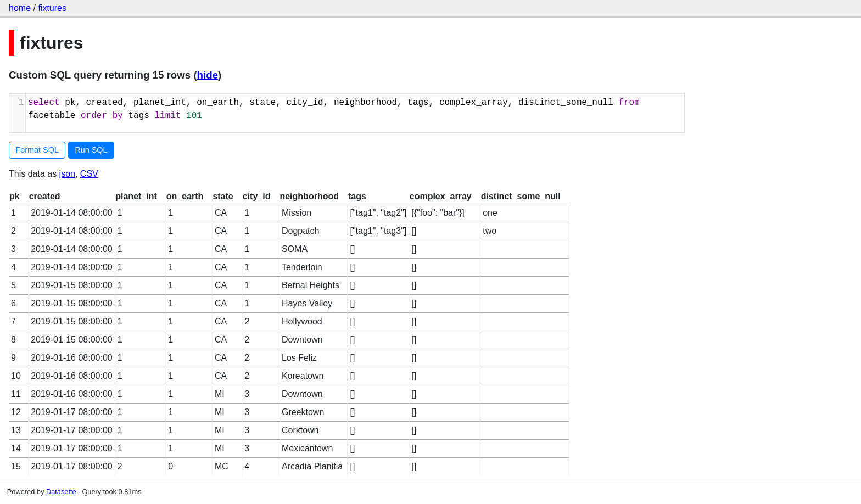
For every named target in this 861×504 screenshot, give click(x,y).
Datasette (61, 492)
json (67, 174)
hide (208, 75)
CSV (89, 174)
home (20, 8)
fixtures (52, 8)
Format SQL (37, 150)
